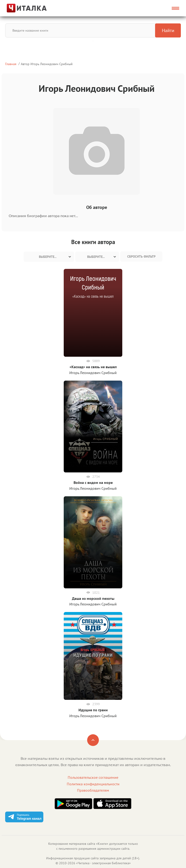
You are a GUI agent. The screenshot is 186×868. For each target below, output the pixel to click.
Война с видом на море (93, 482)
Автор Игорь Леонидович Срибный (47, 64)
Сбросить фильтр (141, 256)
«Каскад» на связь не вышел (93, 367)
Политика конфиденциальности (93, 784)
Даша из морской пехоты (93, 598)
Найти (168, 30)
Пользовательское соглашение (93, 777)
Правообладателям (93, 790)
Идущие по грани (93, 710)
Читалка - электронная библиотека (103, 863)
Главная (11, 64)
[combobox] (49, 257)
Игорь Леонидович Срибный (93, 373)
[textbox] (49, 257)
